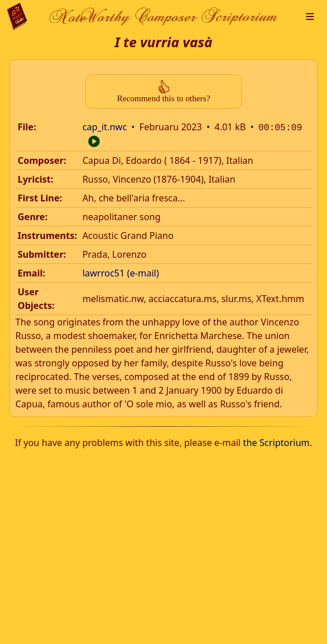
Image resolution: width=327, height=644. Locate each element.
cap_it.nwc (105, 127)
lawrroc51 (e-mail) (121, 272)
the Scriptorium (277, 441)
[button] (310, 16)
